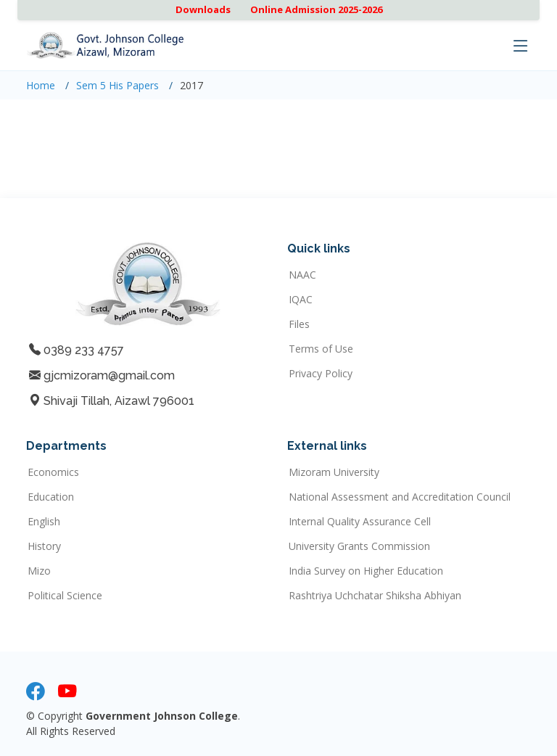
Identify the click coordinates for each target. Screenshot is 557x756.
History (44, 546)
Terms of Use (321, 349)
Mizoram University (334, 472)
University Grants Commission (359, 546)
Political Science (65, 596)
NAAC (302, 275)
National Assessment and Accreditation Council (400, 497)
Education (51, 497)
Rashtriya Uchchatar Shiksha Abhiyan (375, 596)
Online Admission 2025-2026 (316, 9)
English (44, 522)
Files (299, 324)
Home (41, 85)
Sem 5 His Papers (117, 85)
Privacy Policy (321, 374)
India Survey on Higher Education (366, 571)
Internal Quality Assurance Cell (360, 522)
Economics (53, 472)
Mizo (39, 571)
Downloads (203, 9)
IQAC (301, 300)
